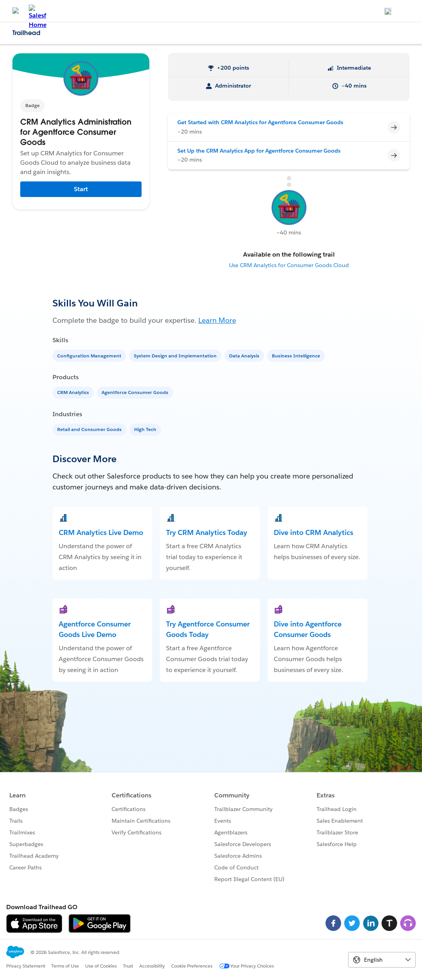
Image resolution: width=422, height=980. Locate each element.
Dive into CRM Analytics (313, 532)
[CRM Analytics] (74, 392)
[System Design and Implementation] (176, 355)
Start (81, 189)
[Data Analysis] (245, 355)
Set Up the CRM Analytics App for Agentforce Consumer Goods (259, 151)
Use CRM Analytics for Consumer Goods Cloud (289, 265)
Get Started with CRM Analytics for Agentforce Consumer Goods (260, 122)
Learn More (217, 320)
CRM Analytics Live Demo (101, 532)
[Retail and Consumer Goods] (90, 429)
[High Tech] (146, 429)
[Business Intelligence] (297, 355)
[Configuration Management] (90, 355)
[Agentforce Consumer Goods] (136, 392)
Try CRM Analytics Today (207, 532)
